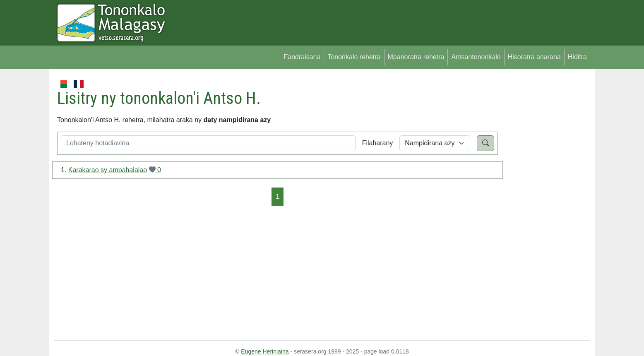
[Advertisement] (544, 203)
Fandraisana (302, 57)
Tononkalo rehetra (354, 57)
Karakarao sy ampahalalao (108, 170)
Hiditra (577, 57)
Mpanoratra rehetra (416, 57)
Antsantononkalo (476, 57)
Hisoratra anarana (534, 57)
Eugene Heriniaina (265, 351)
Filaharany (378, 143)
